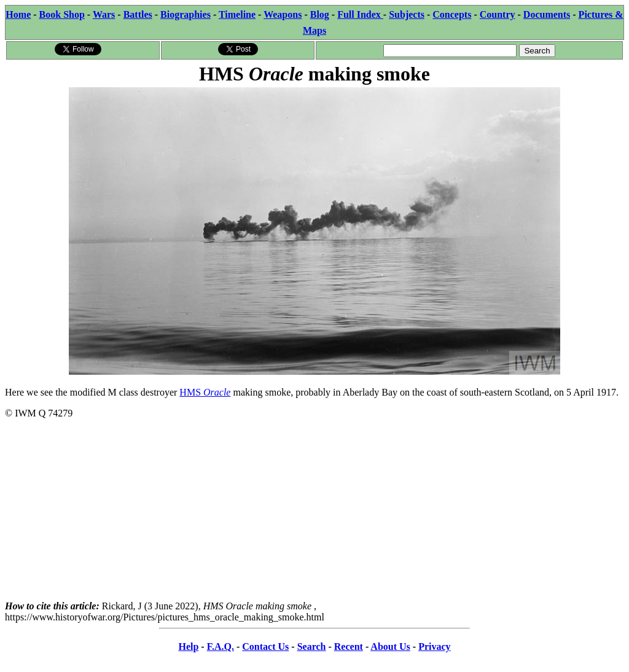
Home (18, 14)
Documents (547, 14)
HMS (205, 392)
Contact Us (265, 647)
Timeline (237, 14)
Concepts (452, 14)
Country (498, 14)
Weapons (283, 14)
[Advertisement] (314, 515)
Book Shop (62, 14)
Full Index (360, 14)
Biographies (186, 14)
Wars (104, 14)
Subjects (407, 14)
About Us (390, 647)
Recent (349, 647)
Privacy (434, 647)
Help (188, 647)
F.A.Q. (221, 647)
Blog (320, 14)
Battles (138, 14)
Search (312, 647)
